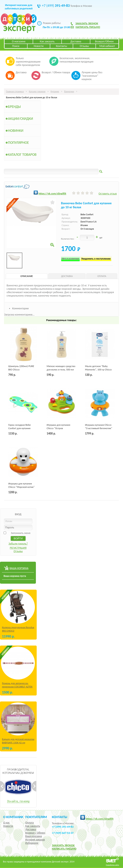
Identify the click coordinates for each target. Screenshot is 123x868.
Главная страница (15, 91)
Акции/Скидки (21, 119)
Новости (39, 46)
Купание (55, 91)
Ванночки (69, 91)
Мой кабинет (107, 46)
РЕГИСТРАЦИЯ (18, 548)
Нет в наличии (70, 259)
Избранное (32, 843)
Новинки (16, 131)
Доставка (76, 41)
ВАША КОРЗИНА (19, 568)
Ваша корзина (34, 836)
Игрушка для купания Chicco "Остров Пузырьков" (58, 428)
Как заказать (47, 41)
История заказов (35, 840)
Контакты (62, 46)
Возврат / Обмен (35, 833)
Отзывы (84, 46)
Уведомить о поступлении (96, 259)
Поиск (16, 46)
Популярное (18, 143)
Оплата (30, 823)
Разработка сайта (112, 865)
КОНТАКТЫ (60, 817)
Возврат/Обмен (104, 41)
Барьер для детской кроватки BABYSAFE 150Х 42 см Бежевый (18, 743)
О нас (6, 823)
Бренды (14, 107)
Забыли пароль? (18, 544)
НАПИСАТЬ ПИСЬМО (64, 849)
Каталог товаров (37, 91)
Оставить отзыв (108, 194)
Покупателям (36, 817)
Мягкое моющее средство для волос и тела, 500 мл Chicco (61, 370)
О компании (13, 817)
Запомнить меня (21, 533)
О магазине (19, 41)
